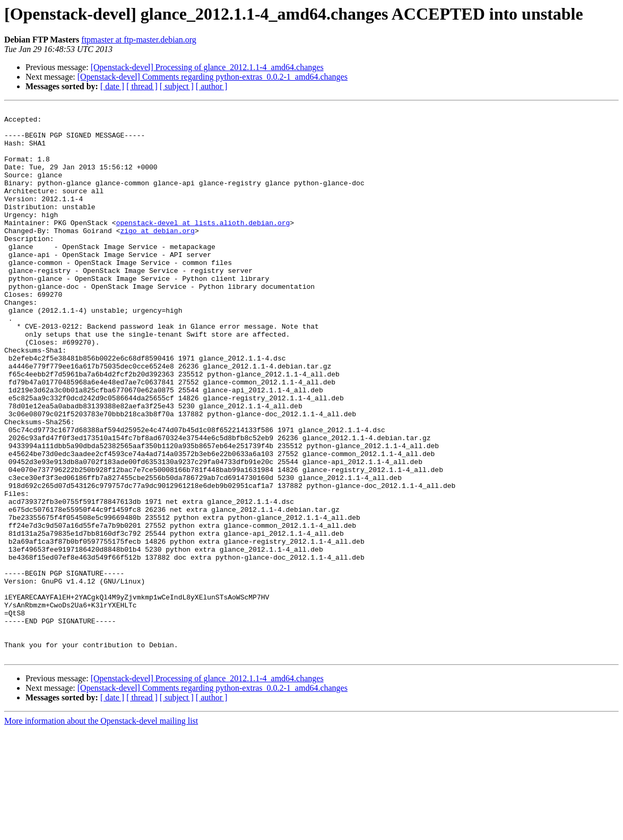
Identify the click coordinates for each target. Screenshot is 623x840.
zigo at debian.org (157, 256)
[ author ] (212, 86)
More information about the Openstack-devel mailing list (101, 831)
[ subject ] (177, 86)
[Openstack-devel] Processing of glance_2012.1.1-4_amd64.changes (207, 67)
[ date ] (112, 86)
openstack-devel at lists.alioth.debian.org (203, 246)
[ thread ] (142, 86)
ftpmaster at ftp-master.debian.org (139, 40)
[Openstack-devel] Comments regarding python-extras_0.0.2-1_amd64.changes (213, 77)
